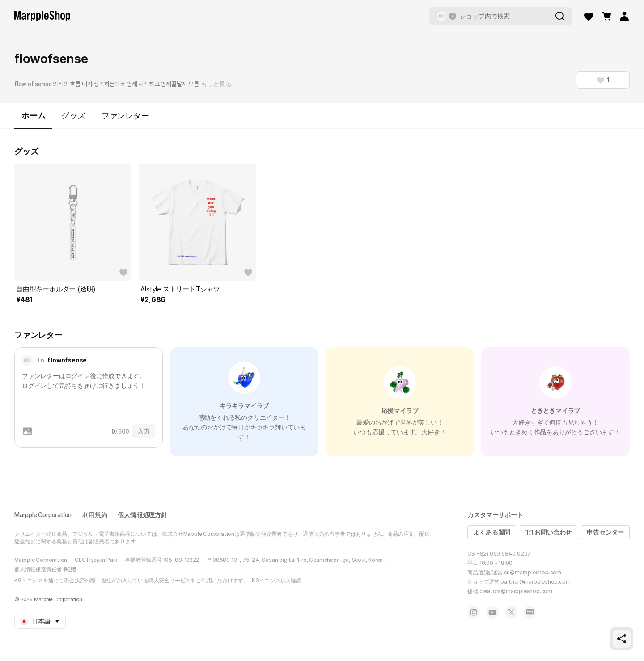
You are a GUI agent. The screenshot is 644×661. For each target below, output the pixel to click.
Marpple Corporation (43, 515)
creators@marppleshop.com (516, 591)
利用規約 (95, 515)
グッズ (73, 116)
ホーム (33, 120)
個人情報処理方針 (142, 515)
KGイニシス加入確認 (277, 581)
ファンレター (125, 116)
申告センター (605, 532)
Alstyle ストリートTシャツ (180, 289)
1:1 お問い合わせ (549, 532)
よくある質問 (492, 532)
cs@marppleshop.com (533, 573)
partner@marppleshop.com (535, 582)
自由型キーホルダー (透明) (56, 289)
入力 (144, 431)
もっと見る (216, 84)
